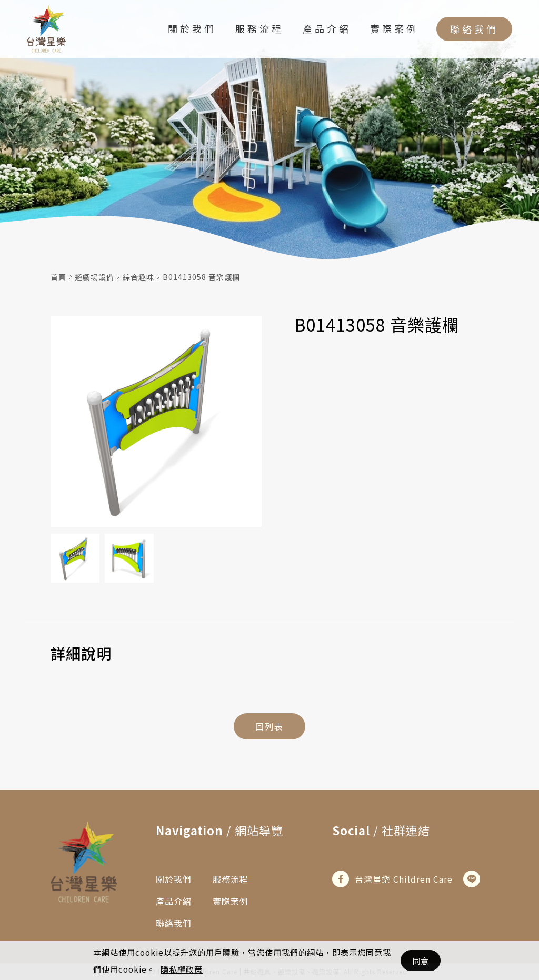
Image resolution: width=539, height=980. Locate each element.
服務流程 (259, 28)
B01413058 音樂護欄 (201, 277)
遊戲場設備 (94, 277)
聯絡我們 (474, 29)
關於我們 (192, 28)
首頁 (58, 277)
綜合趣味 (138, 277)
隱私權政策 (182, 969)
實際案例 (394, 28)
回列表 (269, 726)
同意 (421, 961)
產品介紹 (327, 28)
